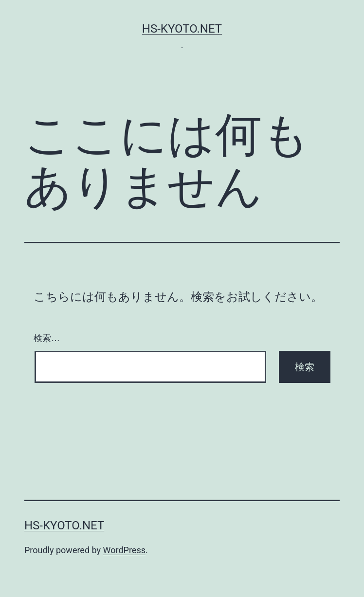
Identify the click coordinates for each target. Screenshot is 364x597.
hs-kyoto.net (182, 29)
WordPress (124, 550)
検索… (47, 338)
